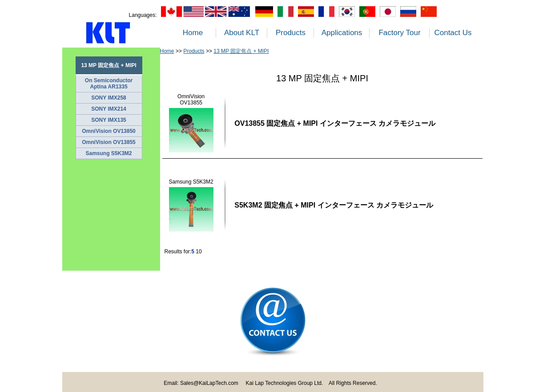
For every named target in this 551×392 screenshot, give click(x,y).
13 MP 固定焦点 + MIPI (241, 51)
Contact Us (453, 33)
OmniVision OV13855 (109, 142)
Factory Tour (399, 33)
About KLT (242, 33)
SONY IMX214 (109, 109)
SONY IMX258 (109, 98)
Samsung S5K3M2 (109, 153)
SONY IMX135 (109, 120)
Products (291, 33)
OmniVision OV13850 (109, 131)
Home (193, 33)
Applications (342, 33)
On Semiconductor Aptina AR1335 (109, 84)
